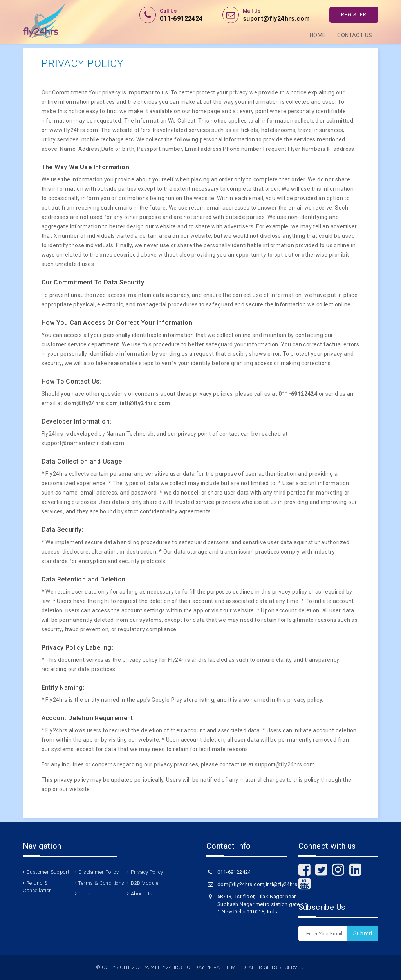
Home (318, 35)
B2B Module (145, 883)
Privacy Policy (147, 872)
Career (86, 894)
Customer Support (48, 872)
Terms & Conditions (101, 883)
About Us (142, 894)
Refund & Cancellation (37, 887)
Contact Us (355, 35)
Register (354, 15)
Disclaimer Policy (98, 872)
